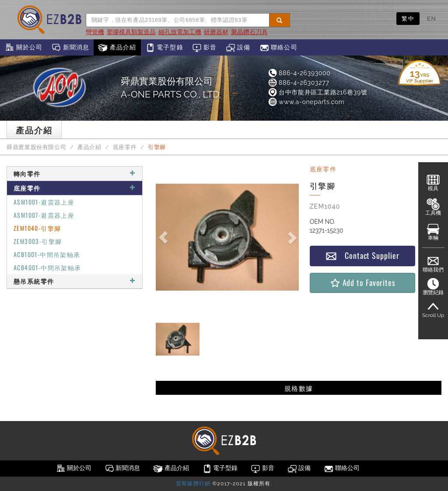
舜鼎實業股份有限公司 (36, 147)
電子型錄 (164, 48)
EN (432, 18)
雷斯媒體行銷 (193, 484)
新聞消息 (70, 48)
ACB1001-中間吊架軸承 (47, 254)
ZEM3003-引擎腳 (38, 241)
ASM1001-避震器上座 (44, 202)
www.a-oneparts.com (306, 102)
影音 (205, 48)
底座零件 (125, 147)
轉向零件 (75, 173)
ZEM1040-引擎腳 (37, 228)
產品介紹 (117, 48)
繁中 (408, 18)
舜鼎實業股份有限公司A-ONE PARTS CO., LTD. (171, 88)
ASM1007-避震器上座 (44, 215)
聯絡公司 (278, 48)
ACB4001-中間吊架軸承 (47, 267)
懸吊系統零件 (75, 281)
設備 (238, 48)
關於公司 (23, 48)
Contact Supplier (362, 256)
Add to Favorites (362, 283)
